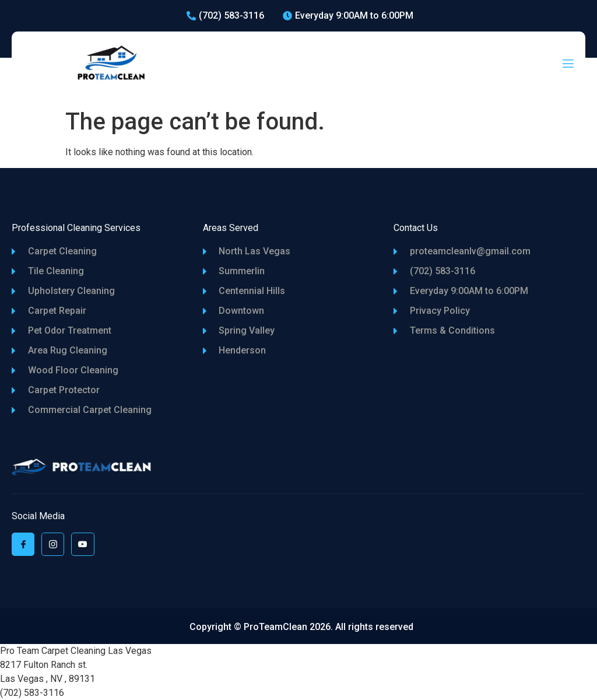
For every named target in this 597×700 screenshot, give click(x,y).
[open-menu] (568, 64)
